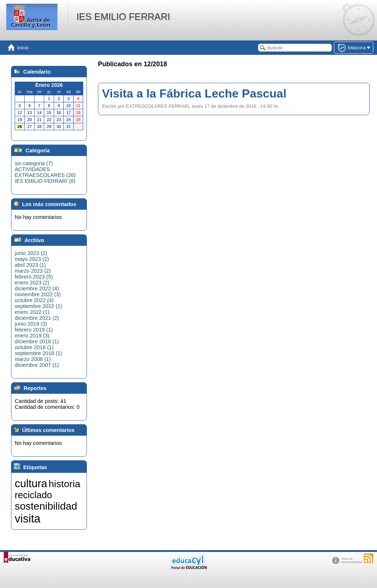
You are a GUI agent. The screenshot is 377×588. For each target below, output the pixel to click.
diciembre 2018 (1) (37, 341)
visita (28, 518)
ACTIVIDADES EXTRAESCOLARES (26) (45, 172)
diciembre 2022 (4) (37, 288)
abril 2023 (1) (30, 265)
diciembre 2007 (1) (37, 365)
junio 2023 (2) (31, 253)
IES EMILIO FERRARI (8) (45, 181)
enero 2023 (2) (32, 283)
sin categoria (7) (34, 163)
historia (64, 484)
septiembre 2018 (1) (38, 353)
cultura (31, 483)
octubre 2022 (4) (34, 300)
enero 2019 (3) (32, 336)
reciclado (33, 495)
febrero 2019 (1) (34, 330)
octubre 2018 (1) (34, 347)
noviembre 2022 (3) (38, 294)
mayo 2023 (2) (32, 259)
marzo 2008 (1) (33, 359)
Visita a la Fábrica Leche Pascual (194, 93)
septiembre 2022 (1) (38, 306)
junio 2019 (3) (31, 324)
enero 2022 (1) (32, 312)
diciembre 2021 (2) (37, 318)
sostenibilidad (46, 506)
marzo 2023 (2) (33, 271)
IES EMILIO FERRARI (123, 17)
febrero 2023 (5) (34, 277)
